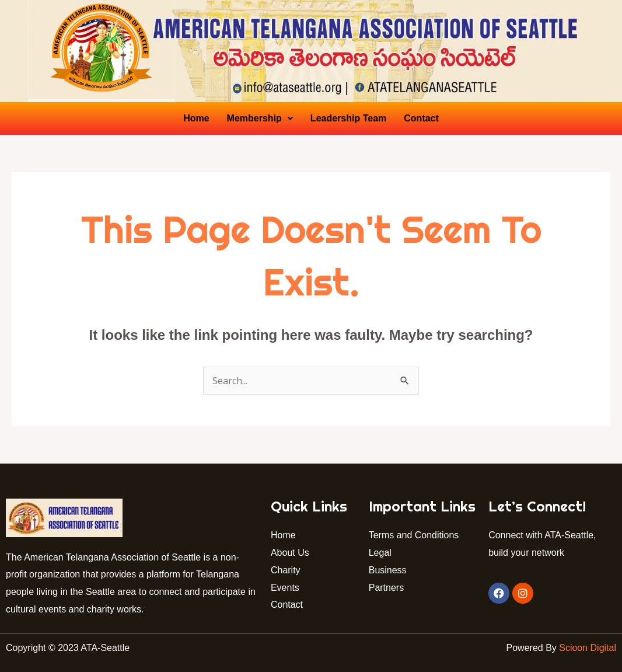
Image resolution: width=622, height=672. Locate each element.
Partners (388, 588)
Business (388, 570)
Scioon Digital (588, 648)
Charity (286, 570)
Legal (380, 553)
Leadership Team (348, 118)
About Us (290, 553)
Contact (421, 118)
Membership (260, 118)
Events (285, 588)
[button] (260, 119)
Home (196, 118)
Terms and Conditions (414, 535)
